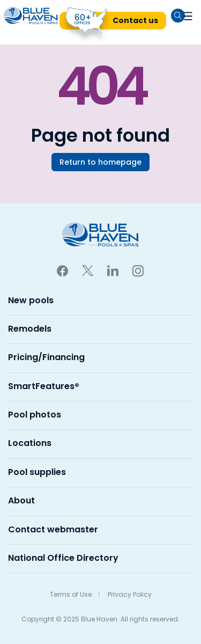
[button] (188, 16)
